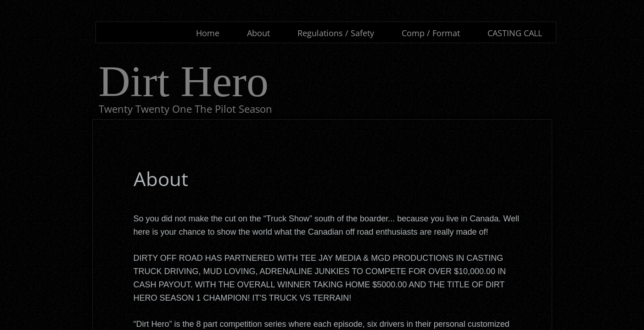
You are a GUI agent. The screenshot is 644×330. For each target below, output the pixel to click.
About (258, 33)
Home (208, 33)
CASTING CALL (515, 33)
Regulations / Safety (336, 33)
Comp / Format (431, 33)
